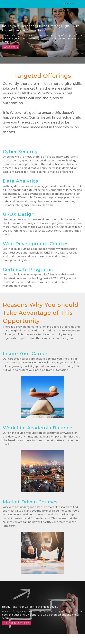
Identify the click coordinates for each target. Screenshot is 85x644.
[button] (56, 3)
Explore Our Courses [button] (16, 623)
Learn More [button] (11, 47)
